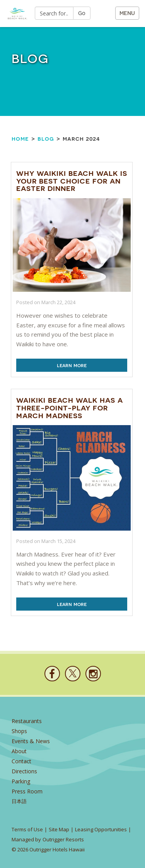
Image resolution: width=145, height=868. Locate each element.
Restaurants (27, 721)
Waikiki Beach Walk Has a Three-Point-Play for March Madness (70, 408)
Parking (21, 781)
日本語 (19, 801)
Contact (21, 761)
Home (20, 139)
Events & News (31, 741)
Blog (46, 139)
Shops (19, 731)
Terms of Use (27, 829)
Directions (24, 771)
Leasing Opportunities (101, 829)
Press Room (27, 791)
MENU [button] (127, 13)
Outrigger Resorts (63, 839)
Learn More (72, 365)
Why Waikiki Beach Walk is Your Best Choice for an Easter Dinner (72, 181)
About (19, 751)
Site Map (59, 829)
